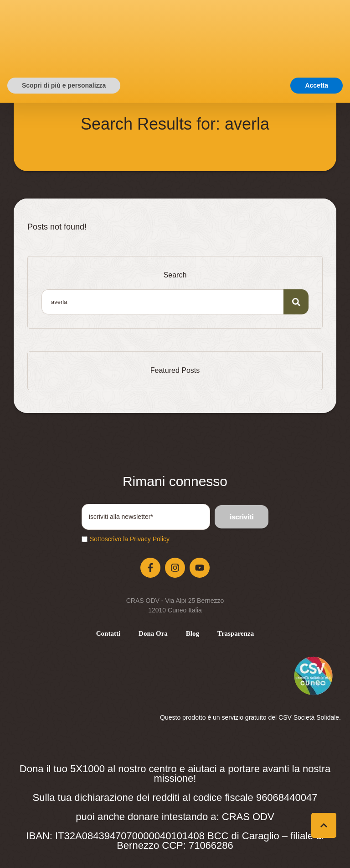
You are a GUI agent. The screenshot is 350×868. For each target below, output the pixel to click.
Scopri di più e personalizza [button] (64, 850)
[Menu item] (108, 634)
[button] (252, 44)
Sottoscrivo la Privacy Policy (130, 539)
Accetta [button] (317, 850)
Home (138, 99)
